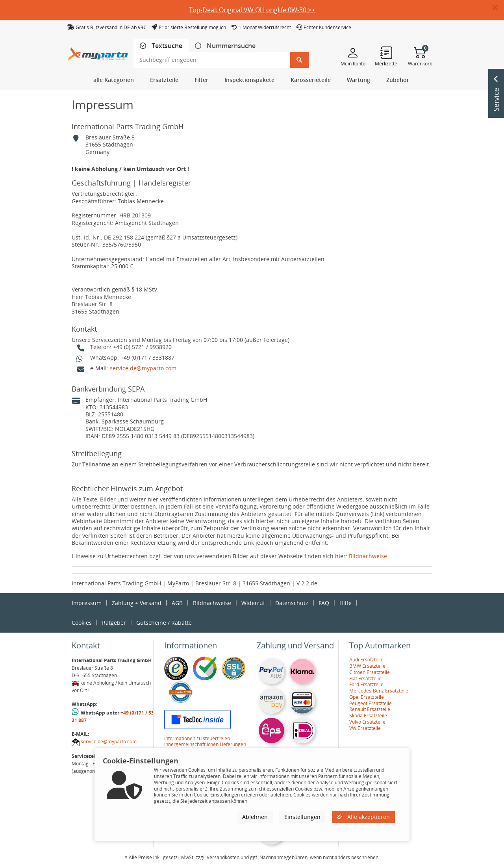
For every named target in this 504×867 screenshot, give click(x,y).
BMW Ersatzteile (367, 666)
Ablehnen (255, 817)
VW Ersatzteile (365, 728)
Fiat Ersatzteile (365, 679)
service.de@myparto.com (143, 368)
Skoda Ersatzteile (368, 716)
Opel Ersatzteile (367, 697)
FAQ (324, 603)
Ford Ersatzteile (366, 684)
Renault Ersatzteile (370, 709)
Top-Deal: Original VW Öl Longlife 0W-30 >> (252, 10)
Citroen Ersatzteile (370, 672)
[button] (498, 8)
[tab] (161, 46)
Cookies (82, 623)
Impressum (87, 603)
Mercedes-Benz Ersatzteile (379, 691)
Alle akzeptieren (363, 817)
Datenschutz (292, 603)
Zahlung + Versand (137, 603)
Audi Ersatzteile (366, 660)
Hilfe (346, 603)
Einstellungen (302, 817)
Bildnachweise (368, 556)
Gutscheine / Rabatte (164, 623)
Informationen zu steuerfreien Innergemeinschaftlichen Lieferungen (205, 742)
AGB (177, 603)
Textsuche (166, 46)
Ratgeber (114, 623)
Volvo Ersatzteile (367, 722)
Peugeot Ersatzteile (371, 703)
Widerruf (253, 603)
